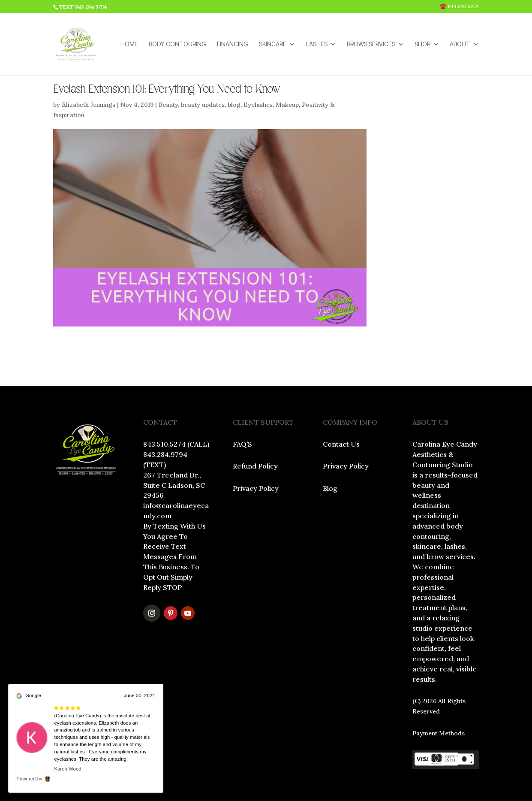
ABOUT (460, 44)
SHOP (422, 44)
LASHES (317, 44)
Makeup (287, 105)
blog (234, 105)
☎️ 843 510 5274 (459, 7)
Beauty (168, 105)
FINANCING (233, 44)
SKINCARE (273, 44)
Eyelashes (258, 105)
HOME (129, 44)
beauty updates (203, 105)
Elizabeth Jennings (89, 105)
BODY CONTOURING (177, 44)
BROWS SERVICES (371, 44)
